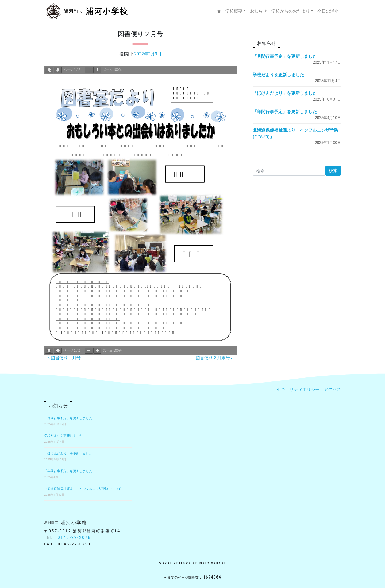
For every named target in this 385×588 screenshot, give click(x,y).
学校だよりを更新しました (278, 75)
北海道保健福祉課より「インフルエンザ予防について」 (84, 489)
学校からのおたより (291, 11)
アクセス (332, 389)
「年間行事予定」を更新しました (285, 112)
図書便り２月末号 (214, 358)
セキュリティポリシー (298, 389)
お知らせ (259, 11)
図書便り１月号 (64, 358)
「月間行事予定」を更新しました (285, 56)
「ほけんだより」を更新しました (285, 93)
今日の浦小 (328, 11)
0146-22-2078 (74, 537)
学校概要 (234, 11)
